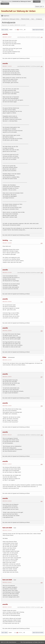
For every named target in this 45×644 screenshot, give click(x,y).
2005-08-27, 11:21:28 (7, 66)
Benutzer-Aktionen (38, 30)
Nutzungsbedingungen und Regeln (30, 642)
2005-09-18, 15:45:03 (7, 501)
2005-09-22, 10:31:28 (7, 607)
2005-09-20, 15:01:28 (7, 530)
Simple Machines (13, 642)
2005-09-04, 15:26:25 (7, 377)
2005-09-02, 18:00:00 (7, 331)
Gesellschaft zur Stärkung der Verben (18, 11)
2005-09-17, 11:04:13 (7, 464)
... (23, 30)
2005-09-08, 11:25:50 (7, 406)
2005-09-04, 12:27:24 (7, 360)
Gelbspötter (6, 250)
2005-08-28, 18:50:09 (7, 302)
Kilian (4, 357)
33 (25, 30)
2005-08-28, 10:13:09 (7, 272)
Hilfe (21, 642)
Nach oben (4, 633)
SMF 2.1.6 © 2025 (5, 642)
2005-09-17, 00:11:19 (7, 435)
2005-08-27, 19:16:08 (7, 243)
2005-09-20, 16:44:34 (7, 582)
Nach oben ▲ (41, 642)
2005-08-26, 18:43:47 (7, 37)
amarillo (5, 34)
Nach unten (5, 30)
